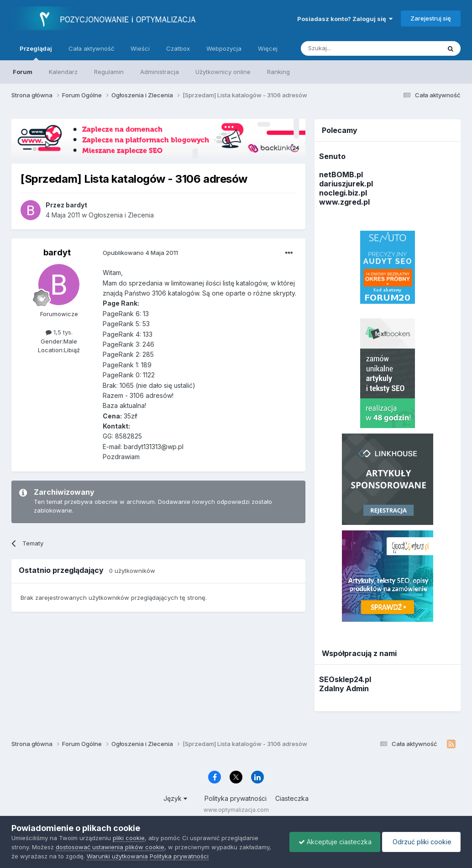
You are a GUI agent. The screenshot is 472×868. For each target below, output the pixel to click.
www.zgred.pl (344, 202)
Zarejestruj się (431, 18)
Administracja (160, 72)
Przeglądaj (36, 53)
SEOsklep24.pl (345, 679)
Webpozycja (224, 48)
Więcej (268, 48)
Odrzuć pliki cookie (421, 842)
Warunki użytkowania (117, 856)
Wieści (140, 48)
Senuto (332, 156)
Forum (23, 72)
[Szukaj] (348, 48)
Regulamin (109, 72)
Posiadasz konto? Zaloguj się (345, 19)
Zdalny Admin (344, 688)
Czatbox (178, 48)
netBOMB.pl (341, 175)
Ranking (278, 72)
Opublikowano (140, 253)
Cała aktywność (91, 48)
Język (175, 798)
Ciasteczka (292, 798)
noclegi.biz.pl (343, 193)
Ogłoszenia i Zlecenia (121, 215)
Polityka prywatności (236, 798)
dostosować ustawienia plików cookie (110, 847)
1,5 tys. (59, 332)
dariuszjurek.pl (346, 184)
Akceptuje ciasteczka (333, 842)
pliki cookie (129, 838)
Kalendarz (63, 72)
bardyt (57, 252)
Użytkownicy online (223, 72)
